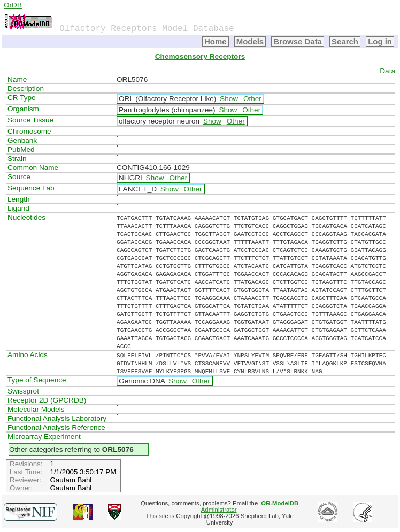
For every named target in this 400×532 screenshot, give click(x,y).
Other (252, 99)
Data (387, 71)
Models (250, 41)
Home (216, 41)
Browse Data (298, 41)
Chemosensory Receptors (200, 56)
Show (229, 99)
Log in (380, 41)
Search (345, 41)
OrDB (13, 5)
